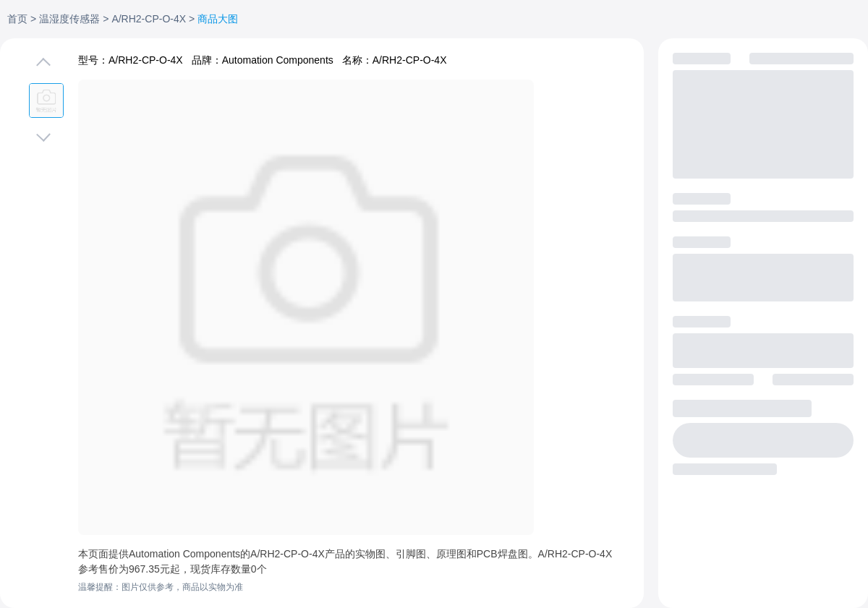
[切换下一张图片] (43, 134)
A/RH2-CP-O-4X (149, 19)
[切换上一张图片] (43, 65)
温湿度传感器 (69, 19)
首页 (17, 19)
